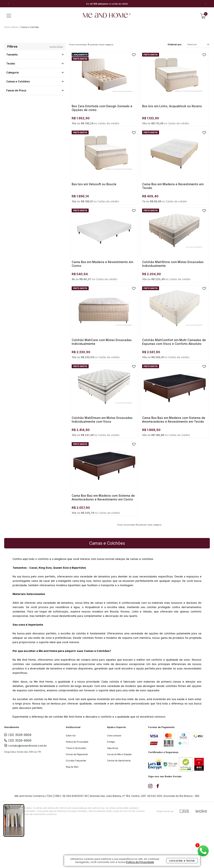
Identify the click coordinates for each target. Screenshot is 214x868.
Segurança (113, 748)
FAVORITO (134, 55)
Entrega (111, 742)
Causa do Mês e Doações (119, 754)
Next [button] (205, 4)
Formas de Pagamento (77, 754)
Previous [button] (9, 4)
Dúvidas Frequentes (76, 761)
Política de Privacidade (77, 742)
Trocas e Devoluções (76, 748)
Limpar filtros (56, 46)
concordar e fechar (182, 860)
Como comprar (114, 736)
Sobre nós (71, 736)
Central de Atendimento (119, 761)
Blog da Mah (72, 767)
